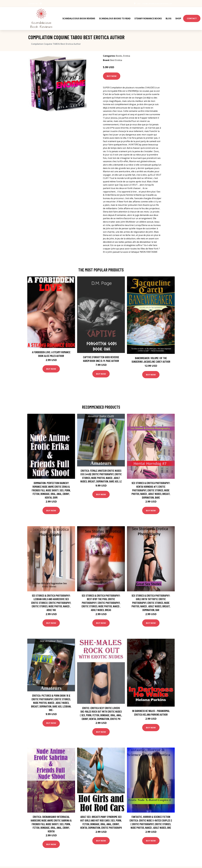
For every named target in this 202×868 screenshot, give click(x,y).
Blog (169, 17)
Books (119, 53)
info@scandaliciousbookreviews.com (156, 3)
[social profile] (41, 4)
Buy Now (112, 74)
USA (136, 3)
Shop (178, 17)
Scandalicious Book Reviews (79, 17)
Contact (192, 17)
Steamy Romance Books (148, 17)
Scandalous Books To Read (115, 17)
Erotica (127, 53)
